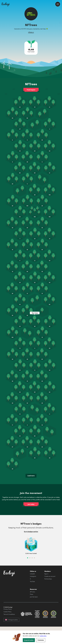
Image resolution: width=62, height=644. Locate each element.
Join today (31, 504)
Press (32, 594)
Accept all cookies (29, 640)
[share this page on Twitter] (60, 26)
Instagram (33, 576)
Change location (11, 620)
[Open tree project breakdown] (31, 48)
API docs (32, 592)
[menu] (58, 4)
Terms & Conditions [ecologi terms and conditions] (9, 614)
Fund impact (31, 90)
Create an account (50, 576)
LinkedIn (32, 574)
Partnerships (48, 579)
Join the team (34, 597)
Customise (41, 640)
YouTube (32, 581)
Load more (31, 476)
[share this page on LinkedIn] (60, 30)
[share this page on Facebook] (60, 23)
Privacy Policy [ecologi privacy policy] (8, 609)
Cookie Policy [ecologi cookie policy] (7, 612)
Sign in (46, 574)
